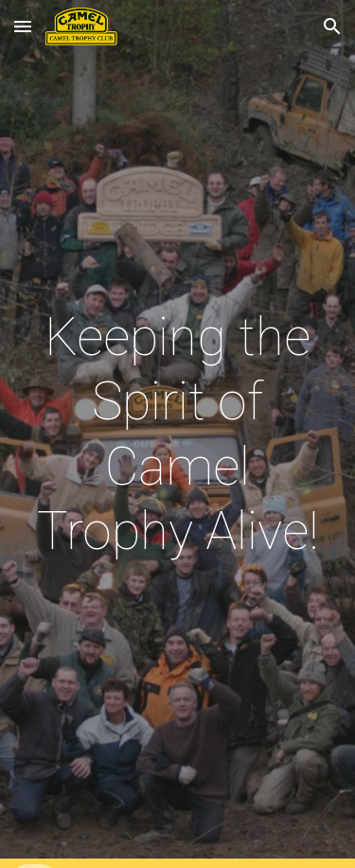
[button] (23, 26)
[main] (178, 434)
